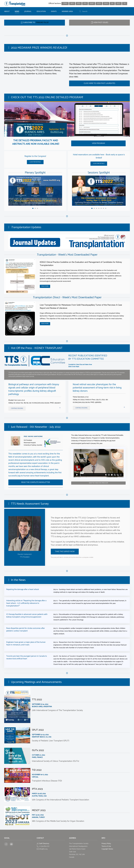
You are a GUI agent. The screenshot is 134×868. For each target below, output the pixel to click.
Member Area (67, 11)
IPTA (85, 4)
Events (54, 11)
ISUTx (99, 4)
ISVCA (106, 4)
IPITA (79, 4)
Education (41, 11)
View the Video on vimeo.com (98, 483)
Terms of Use (106, 846)
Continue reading (17, 408)
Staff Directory (44, 844)
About (7, 11)
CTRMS (65, 4)
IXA (112, 4)
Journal (28, 11)
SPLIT (118, 4)
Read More (45, 286)
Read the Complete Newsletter (36, 482)
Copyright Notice (107, 849)
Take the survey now (65, 552)
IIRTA (72, 4)
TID (125, 4)
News (17, 11)
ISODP (92, 4)
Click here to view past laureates (99, 83)
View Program (98, 143)
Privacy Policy (106, 844)
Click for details (35, 162)
